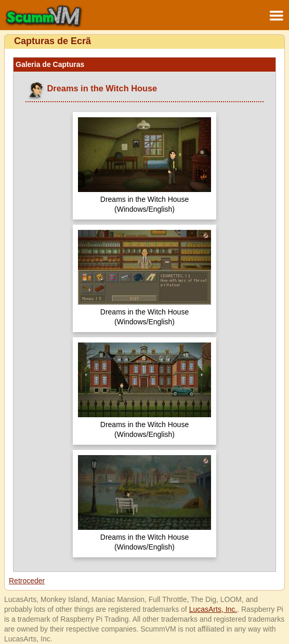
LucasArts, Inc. (213, 609)
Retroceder (27, 581)
